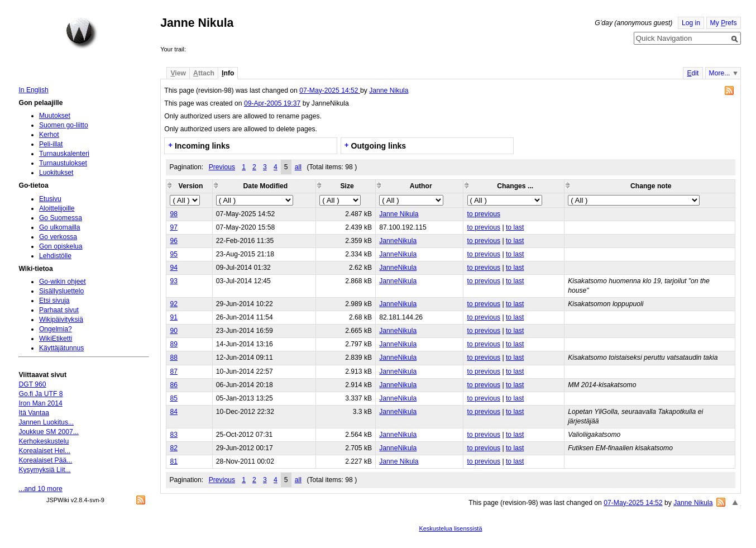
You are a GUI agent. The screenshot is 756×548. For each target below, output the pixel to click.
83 (174, 435)
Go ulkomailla (60, 227)
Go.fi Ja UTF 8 (40, 394)
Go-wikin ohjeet (63, 282)
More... (720, 73)
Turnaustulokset (63, 163)
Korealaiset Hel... (44, 451)
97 (174, 227)
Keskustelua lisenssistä (450, 528)
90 (174, 331)
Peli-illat (51, 144)
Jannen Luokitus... (46, 422)
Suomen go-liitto (64, 125)
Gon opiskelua (61, 246)
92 (174, 304)
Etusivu (50, 199)
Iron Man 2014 (40, 403)
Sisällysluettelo (61, 291)
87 (174, 371)
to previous (484, 214)
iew (178, 73)
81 (174, 461)
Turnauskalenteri (64, 154)
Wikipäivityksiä (61, 320)
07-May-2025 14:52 (330, 90)
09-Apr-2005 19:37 (272, 103)
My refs (724, 23)
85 (174, 398)
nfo (228, 73)
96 (174, 241)
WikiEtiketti (56, 339)
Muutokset (55, 116)
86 (174, 385)
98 (174, 214)
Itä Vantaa (34, 413)
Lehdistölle (55, 256)
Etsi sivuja (54, 301)
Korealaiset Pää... (45, 460)
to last (515, 227)
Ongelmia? (56, 329)
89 (174, 344)
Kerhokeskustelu (44, 441)
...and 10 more (40, 489)
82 (174, 448)
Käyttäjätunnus (61, 348)
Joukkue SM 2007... (48, 432)
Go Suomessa (61, 218)
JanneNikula (398, 241)
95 (174, 254)
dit (693, 73)
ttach (204, 73)
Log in (691, 23)
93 (174, 281)
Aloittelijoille (57, 208)
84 (174, 412)
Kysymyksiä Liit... (44, 470)
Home (82, 33)
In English (33, 90)
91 (174, 317)
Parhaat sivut (59, 310)
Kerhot (49, 135)
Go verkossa (58, 237)
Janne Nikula (389, 90)
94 (174, 268)
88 (174, 358)
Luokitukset (56, 173)
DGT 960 (32, 384)
